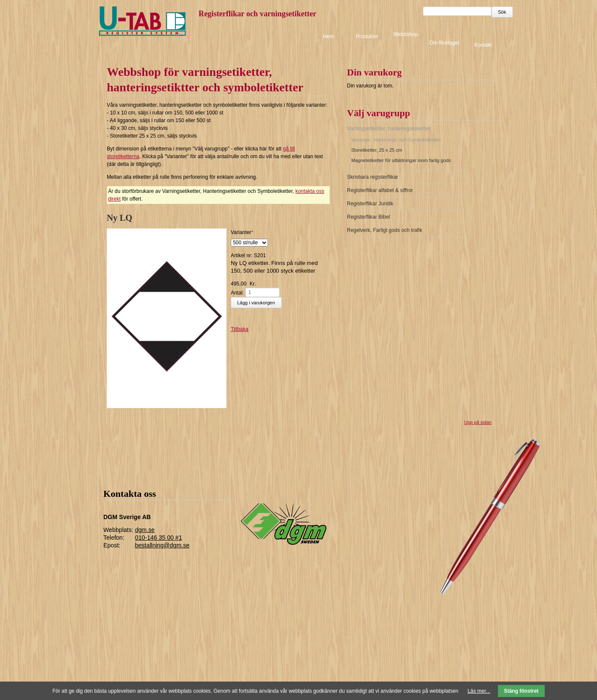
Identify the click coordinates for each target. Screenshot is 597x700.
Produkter (367, 36)
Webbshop (406, 34)
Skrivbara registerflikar (372, 177)
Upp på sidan (478, 422)
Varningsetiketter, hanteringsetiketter (389, 129)
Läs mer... (479, 691)
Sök (502, 12)
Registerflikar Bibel (368, 217)
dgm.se (145, 530)
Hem (328, 36)
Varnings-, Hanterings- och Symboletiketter (396, 140)
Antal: (237, 292)
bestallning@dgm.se (162, 545)
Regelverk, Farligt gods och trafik (384, 230)
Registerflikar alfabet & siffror (380, 190)
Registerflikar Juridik (370, 204)
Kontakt (483, 45)
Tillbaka (240, 329)
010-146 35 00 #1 (159, 538)
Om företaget (444, 43)
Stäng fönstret (521, 691)
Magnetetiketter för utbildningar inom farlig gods (401, 160)
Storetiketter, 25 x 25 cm (377, 150)
